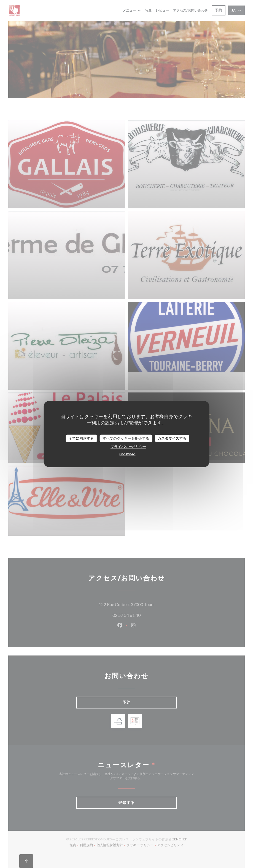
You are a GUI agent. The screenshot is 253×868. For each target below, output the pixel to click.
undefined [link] (127, 454)
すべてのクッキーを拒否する (126, 438)
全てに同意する (81, 438)
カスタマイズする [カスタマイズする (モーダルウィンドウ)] (172, 438)
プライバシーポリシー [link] (128, 447)
